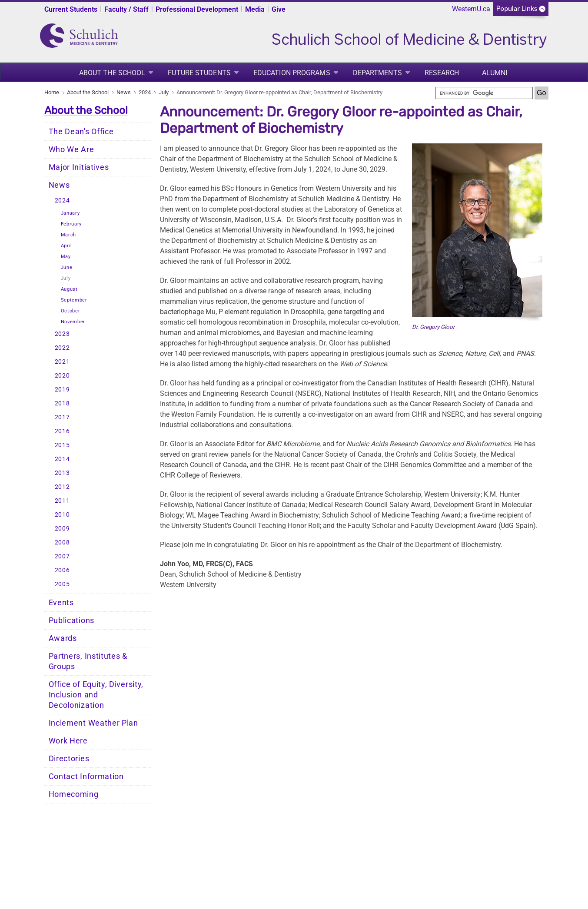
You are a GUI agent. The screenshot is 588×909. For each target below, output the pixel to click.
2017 (62, 417)
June (67, 267)
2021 (62, 362)
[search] (484, 93)
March (69, 235)
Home (52, 92)
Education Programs (292, 73)
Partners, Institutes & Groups (88, 661)
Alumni (495, 73)
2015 (62, 445)
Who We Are (71, 149)
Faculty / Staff (126, 9)
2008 (62, 542)
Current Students (71, 9)
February (71, 224)
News (124, 92)
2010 (62, 515)
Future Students (199, 73)
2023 (62, 334)
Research (442, 73)
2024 (145, 92)
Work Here (68, 741)
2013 (62, 473)
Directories (69, 759)
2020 (62, 376)
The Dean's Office (81, 132)
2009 (62, 529)
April (67, 246)
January (70, 213)
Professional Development (197, 9)
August (69, 289)
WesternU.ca (471, 9)
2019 (62, 390)
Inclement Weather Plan (93, 723)
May (66, 257)
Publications (71, 620)
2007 (62, 556)
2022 (62, 348)
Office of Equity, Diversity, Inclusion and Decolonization (96, 695)
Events (61, 603)
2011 (62, 501)
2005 (62, 584)
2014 (62, 459)
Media (255, 9)
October (71, 311)
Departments (377, 73)
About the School (112, 73)
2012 (62, 487)
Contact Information (86, 776)
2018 (62, 403)
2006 (62, 570)
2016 (62, 431)
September (74, 300)
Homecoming (74, 794)
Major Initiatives (79, 167)
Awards (63, 638)
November (73, 322)
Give (279, 9)
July (164, 92)
